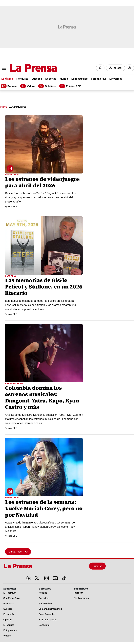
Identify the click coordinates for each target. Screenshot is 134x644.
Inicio (4, 107)
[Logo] (25, 68)
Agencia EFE (11, 206)
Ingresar (118, 68)
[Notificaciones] (100, 68)
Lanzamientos (18, 107)
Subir (98, 565)
